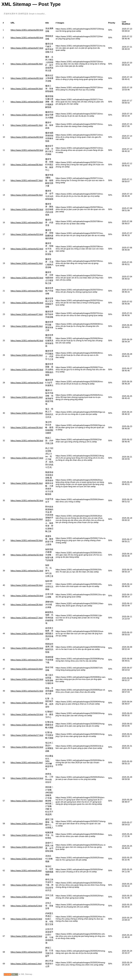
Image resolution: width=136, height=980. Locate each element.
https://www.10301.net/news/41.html (27, 397)
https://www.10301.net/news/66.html (27, 64)
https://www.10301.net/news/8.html (26, 871)
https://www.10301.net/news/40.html (27, 413)
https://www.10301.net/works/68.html (27, 38)
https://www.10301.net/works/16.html (27, 747)
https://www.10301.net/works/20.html (27, 703)
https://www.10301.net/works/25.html (27, 648)
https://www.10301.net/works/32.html (27, 555)
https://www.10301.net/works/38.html (27, 441)
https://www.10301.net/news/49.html (27, 291)
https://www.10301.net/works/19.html (27, 714)
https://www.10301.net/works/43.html (27, 369)
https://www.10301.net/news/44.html (27, 355)
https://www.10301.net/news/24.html (27, 660)
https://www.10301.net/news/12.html (27, 823)
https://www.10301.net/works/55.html (27, 209)
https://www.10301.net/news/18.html (27, 725)
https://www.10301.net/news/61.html (27, 125)
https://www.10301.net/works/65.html (27, 78)
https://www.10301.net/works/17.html (27, 735)
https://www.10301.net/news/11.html (27, 835)
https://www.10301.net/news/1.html (26, 964)
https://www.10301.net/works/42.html (27, 383)
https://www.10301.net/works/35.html (27, 500)
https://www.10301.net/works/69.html (27, 30)
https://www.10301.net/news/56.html (27, 195)
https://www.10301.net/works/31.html (27, 571)
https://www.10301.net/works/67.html (27, 48)
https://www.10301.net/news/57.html (27, 180)
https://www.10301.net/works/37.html (27, 458)
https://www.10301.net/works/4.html (26, 919)
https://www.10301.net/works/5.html (26, 906)
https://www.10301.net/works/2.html (26, 952)
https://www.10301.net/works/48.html (27, 303)
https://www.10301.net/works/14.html (27, 778)
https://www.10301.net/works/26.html (27, 633)
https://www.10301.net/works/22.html (27, 679)
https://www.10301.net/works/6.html (26, 897)
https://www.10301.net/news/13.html (27, 801)
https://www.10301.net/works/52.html (27, 249)
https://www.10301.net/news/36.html (27, 483)
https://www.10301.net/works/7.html (26, 885)
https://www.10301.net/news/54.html (27, 222)
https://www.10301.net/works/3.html (26, 936)
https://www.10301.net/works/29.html (27, 596)
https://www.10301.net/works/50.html (27, 278)
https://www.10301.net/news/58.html (27, 165)
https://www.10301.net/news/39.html (27, 427)
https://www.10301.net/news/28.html (27, 605)
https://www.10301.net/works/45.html (27, 341)
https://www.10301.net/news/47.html (27, 314)
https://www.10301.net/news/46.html (27, 326)
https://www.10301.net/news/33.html (27, 540)
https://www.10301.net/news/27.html (27, 618)
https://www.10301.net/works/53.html (27, 234)
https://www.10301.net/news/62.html (27, 115)
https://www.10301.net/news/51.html (27, 263)
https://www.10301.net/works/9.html (26, 859)
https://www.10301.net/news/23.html (27, 669)
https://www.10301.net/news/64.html (27, 89)
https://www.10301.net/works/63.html (27, 102)
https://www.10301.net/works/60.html (27, 137)
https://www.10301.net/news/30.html (27, 585)
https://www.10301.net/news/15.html (27, 762)
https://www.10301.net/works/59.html (27, 150)
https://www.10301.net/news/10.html (27, 847)
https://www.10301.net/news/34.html (27, 519)
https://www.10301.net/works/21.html (27, 691)
